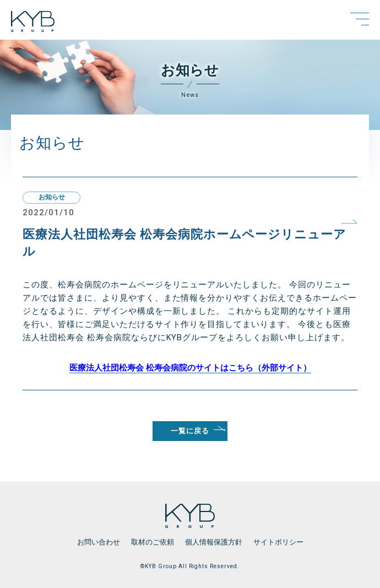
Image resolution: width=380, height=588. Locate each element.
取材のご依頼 (153, 542)
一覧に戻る (190, 431)
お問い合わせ (99, 542)
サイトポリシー (278, 542)
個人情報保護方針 (214, 542)
